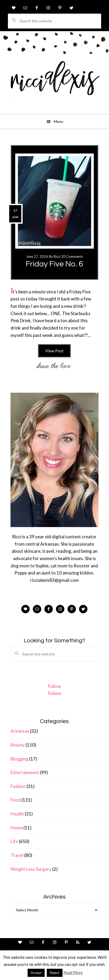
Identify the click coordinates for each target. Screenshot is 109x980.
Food (15, 800)
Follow (54, 686)
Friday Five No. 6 (54, 264)
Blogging (19, 759)
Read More (73, 972)
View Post (54, 351)
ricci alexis (54, 83)
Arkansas (20, 731)
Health (17, 814)
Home (17, 828)
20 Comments (72, 256)
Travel (17, 855)
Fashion (18, 786)
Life (14, 841)
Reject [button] (55, 973)
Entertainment (25, 772)
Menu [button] (59, 121)
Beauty (18, 745)
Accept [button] (36, 973)
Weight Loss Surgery (31, 869)
